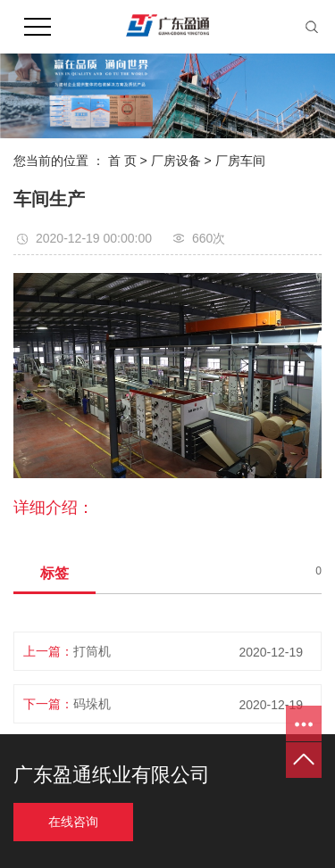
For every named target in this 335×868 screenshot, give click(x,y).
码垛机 (92, 704)
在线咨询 (73, 822)
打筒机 (92, 651)
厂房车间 (240, 161)
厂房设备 (176, 161)
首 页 (122, 161)
